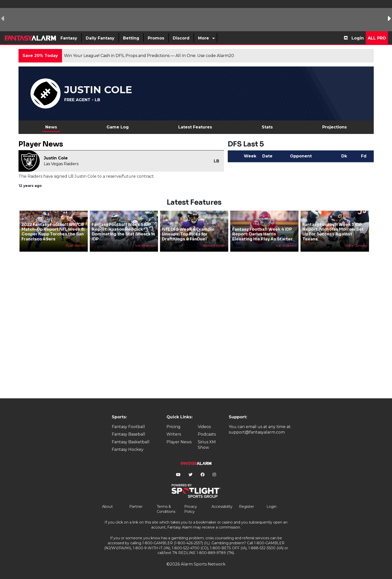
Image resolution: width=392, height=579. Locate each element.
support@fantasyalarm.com (257, 432)
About (107, 507)
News (51, 127)
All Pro (377, 38)
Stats (267, 127)
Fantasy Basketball (131, 442)
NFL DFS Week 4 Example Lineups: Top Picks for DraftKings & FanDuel (188, 234)
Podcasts (207, 434)
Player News (179, 442)
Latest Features (195, 127)
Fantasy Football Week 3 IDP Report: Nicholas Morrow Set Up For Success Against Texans (333, 232)
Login (358, 38)
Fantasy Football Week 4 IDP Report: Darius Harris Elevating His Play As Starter (262, 234)
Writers (174, 434)
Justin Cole (56, 158)
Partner (136, 507)
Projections (334, 127)
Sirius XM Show (207, 445)
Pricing (173, 427)
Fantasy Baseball (128, 434)
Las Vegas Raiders (61, 164)
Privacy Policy (191, 509)
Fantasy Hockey (128, 449)
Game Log (118, 127)
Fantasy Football (128, 427)
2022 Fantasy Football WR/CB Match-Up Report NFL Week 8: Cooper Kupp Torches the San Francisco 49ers (53, 232)
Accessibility (222, 507)
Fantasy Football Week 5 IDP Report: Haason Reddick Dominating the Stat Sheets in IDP (123, 232)
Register (246, 507)
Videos (204, 427)
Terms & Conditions (166, 509)
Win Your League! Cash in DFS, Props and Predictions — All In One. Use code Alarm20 (149, 56)
